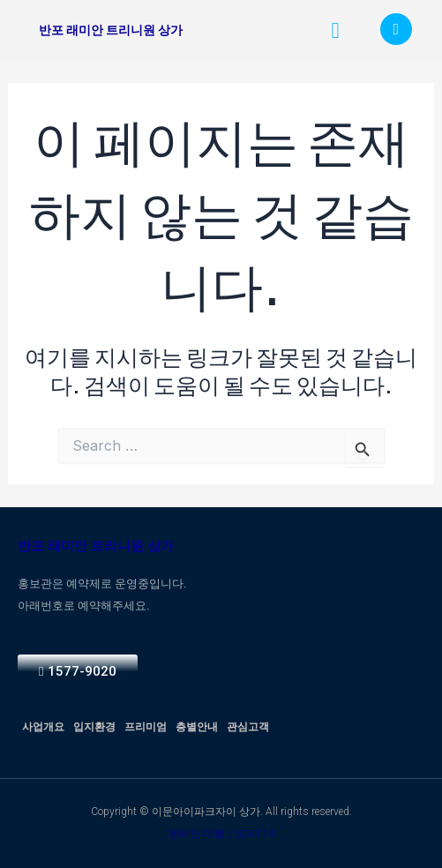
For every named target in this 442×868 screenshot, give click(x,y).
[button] (335, 31)
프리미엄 (146, 727)
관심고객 (248, 727)
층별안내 (197, 727)
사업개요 (43, 727)
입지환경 (94, 727)
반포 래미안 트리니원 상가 (111, 30)
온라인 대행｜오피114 (221, 834)
